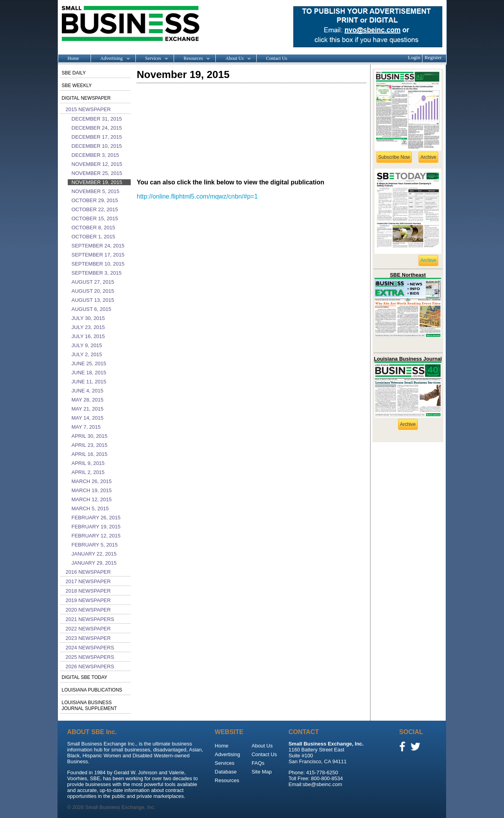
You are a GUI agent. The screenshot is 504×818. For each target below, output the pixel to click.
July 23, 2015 (88, 327)
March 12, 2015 (92, 499)
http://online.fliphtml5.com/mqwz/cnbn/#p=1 (197, 196)
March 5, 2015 (90, 508)
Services (152, 59)
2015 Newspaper (88, 109)
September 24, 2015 (98, 246)
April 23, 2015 (90, 445)
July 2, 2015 (87, 354)
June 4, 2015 (88, 391)
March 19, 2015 (92, 490)
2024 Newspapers (90, 648)
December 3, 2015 (95, 155)
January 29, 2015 (94, 563)
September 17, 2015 (98, 255)
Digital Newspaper (86, 98)
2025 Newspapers (90, 657)
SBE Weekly (77, 86)
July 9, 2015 (87, 345)
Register (433, 57)
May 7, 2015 (86, 427)
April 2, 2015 (88, 472)
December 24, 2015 (97, 128)
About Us (233, 59)
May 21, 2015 (88, 409)
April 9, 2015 (88, 463)
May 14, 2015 (88, 418)
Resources (192, 59)
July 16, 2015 (88, 336)
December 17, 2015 (97, 137)
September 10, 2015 (98, 264)
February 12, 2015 (96, 536)
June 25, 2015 (89, 363)
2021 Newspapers (90, 619)
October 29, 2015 (95, 200)
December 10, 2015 (97, 146)
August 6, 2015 (92, 309)
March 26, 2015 (92, 481)
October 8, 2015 (94, 228)
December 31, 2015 (97, 119)
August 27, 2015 (93, 282)
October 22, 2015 (95, 209)
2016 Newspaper (88, 572)
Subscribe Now (394, 157)
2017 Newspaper (88, 581)
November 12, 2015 (97, 164)
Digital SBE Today (85, 677)
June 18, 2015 (89, 373)
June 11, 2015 (89, 382)
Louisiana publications (92, 690)
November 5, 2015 (95, 191)
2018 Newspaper (88, 591)
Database (226, 772)
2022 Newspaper (88, 629)
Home (73, 58)
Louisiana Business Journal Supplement (89, 706)
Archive (428, 157)
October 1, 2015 (94, 237)
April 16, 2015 (90, 454)
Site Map (262, 772)
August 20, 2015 (93, 291)
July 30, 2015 (88, 318)
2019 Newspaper (88, 600)
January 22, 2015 (94, 554)
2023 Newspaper (88, 638)
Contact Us (277, 58)
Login (414, 57)
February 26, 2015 (96, 518)
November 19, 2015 (97, 182)
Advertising (110, 59)
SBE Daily (74, 73)
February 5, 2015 (95, 545)
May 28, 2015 (88, 400)
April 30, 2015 (90, 436)
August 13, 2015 (93, 300)
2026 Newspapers (90, 666)
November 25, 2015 (97, 173)
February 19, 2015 (96, 527)
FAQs (258, 763)
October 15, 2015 (95, 218)
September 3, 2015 (97, 273)
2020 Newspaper (88, 610)
